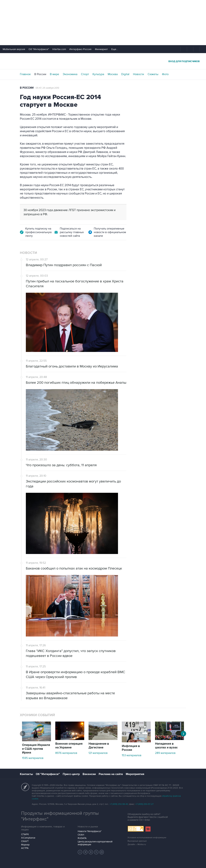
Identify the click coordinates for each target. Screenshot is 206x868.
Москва (113, 74)
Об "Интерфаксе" (39, 49)
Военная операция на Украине (69, 746)
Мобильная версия (14, 49)
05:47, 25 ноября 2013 (47, 88)
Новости (139, 74)
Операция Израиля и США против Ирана (36, 749)
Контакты (26, 774)
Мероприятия (135, 774)
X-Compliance (28, 838)
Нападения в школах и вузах (166, 746)
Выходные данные (137, 841)
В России (40, 74)
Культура (98, 74)
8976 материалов (66, 753)
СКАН (81, 835)
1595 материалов (33, 758)
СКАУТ (25, 841)
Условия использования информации (147, 838)
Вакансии (89, 774)
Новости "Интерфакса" (90, 831)
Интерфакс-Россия (80, 49)
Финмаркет (101, 49)
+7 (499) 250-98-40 (119, 804)
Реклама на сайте (111, 774)
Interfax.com (59, 49)
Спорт (85, 74)
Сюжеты (153, 74)
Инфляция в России (131, 748)
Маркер (25, 845)
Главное (25, 74)
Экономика (70, 74)
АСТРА (25, 848)
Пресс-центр (71, 774)
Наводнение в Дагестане (99, 746)
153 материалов (132, 755)
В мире (54, 74)
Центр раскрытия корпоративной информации (95, 843)
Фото (165, 74)
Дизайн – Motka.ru (137, 844)
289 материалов (165, 753)
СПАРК (25, 834)
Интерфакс (103, 61)
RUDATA (82, 838)
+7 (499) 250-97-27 (144, 804)
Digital (125, 74)
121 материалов (98, 753)
